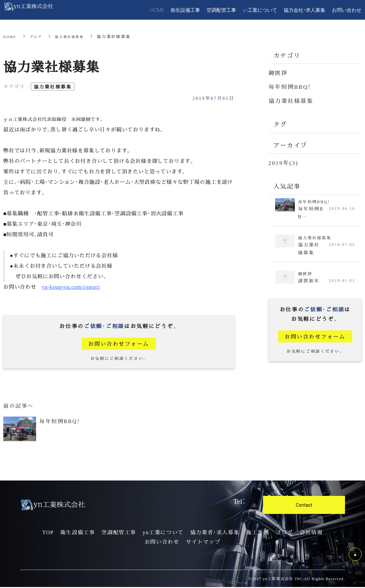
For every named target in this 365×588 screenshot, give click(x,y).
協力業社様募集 (76, 36)
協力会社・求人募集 (304, 10)
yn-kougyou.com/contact (71, 287)
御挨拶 (279, 72)
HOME (11, 36)
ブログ (39, 36)
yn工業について (163, 533)
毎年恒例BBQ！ (291, 86)
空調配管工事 (119, 533)
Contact (304, 506)
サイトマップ (203, 543)
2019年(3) (284, 162)
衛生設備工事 (78, 533)
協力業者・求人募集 (215, 533)
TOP (48, 533)
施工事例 (257, 533)
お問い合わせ (162, 543)
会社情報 (311, 533)
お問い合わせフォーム (119, 344)
